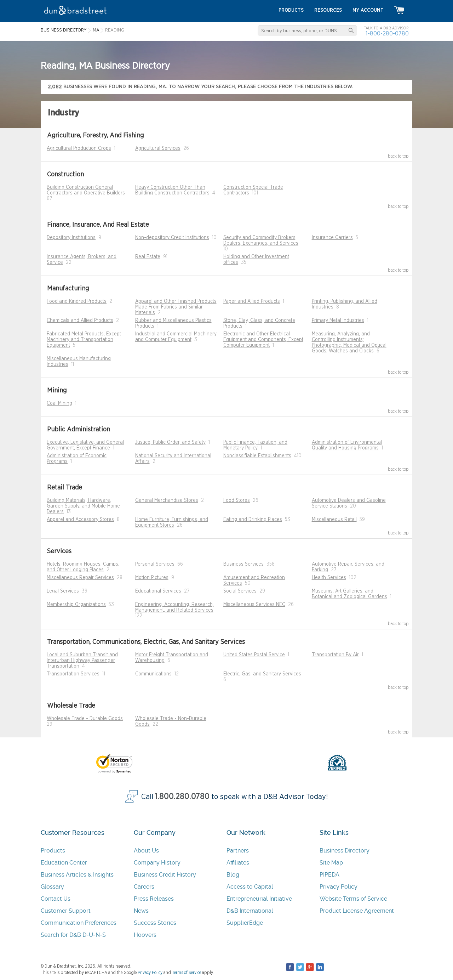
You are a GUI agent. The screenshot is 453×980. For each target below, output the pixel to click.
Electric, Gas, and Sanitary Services (262, 674)
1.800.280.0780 (182, 797)
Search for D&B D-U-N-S (73, 935)
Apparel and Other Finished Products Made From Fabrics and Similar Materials (176, 307)
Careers (144, 887)
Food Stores (237, 500)
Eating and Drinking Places (253, 520)
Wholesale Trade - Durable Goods (85, 719)
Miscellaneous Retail (334, 520)
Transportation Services (73, 674)
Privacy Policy (339, 887)
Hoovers (145, 935)
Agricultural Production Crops (79, 148)
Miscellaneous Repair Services (80, 578)
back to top (398, 156)
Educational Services (158, 591)
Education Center (64, 863)
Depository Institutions (71, 238)
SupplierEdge (245, 923)
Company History (157, 863)
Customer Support (66, 911)
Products (53, 851)
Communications (153, 674)
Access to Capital (250, 887)
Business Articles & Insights (77, 875)
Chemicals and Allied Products (80, 321)
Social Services (240, 591)
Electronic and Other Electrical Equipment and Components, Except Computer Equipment (263, 340)
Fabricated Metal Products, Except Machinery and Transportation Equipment (84, 340)
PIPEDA (329, 875)
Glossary (52, 887)
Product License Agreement (357, 911)
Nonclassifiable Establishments (257, 456)
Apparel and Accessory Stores (80, 520)
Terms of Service (187, 973)
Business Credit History (165, 875)
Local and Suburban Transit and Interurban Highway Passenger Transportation (82, 661)
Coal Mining (59, 403)
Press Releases (154, 899)
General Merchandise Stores (167, 500)
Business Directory (345, 851)
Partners (238, 851)
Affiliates (238, 863)
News (141, 911)
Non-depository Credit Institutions (172, 238)
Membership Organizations (76, 605)
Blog (233, 875)
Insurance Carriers (332, 238)
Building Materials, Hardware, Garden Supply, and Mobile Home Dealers (83, 506)
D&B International (250, 911)
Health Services (329, 578)
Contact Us (56, 899)
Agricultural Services (158, 148)
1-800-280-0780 (387, 33)
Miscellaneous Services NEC (254, 605)
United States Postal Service (254, 655)
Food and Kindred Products (77, 301)
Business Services (243, 564)
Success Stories (155, 923)
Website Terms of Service (353, 899)
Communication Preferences (79, 923)
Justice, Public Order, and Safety (170, 442)
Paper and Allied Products (252, 301)
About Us (146, 851)
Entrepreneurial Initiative (259, 899)
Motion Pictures (152, 578)
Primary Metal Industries (338, 321)
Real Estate (148, 257)
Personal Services (155, 564)
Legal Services (63, 591)
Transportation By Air (335, 655)
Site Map (331, 863)
